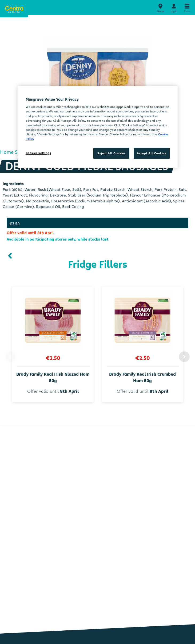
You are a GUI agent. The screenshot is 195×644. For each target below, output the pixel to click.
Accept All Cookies (151, 153)
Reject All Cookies (111, 153)
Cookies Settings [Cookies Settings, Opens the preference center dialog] (38, 153)
